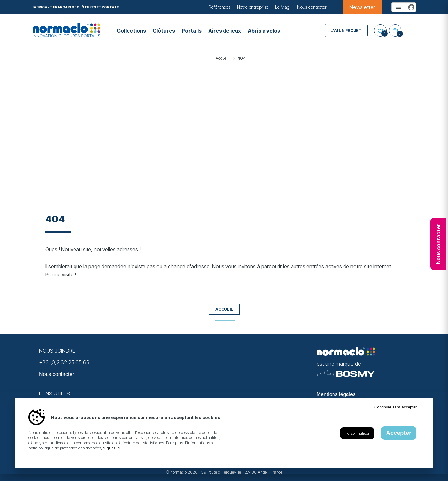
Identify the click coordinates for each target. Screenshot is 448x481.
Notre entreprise (253, 7)
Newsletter (362, 7)
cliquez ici (112, 448)
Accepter (399, 433)
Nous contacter (312, 7)
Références (219, 7)
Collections (131, 31)
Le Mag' (283, 7)
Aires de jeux (225, 31)
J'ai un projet (346, 30)
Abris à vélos (264, 31)
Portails (192, 31)
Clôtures (164, 31)
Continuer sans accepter (396, 407)
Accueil (224, 309)
